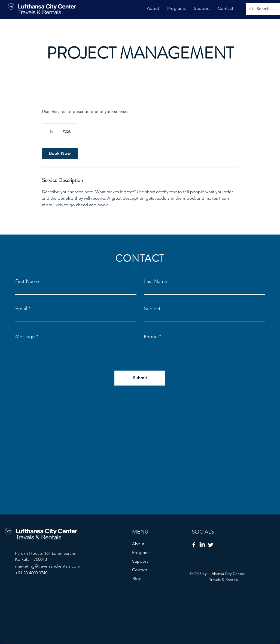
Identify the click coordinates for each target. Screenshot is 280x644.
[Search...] (266, 9)
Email (21, 309)
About (138, 544)
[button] (153, 8)
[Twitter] (211, 545)
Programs (141, 552)
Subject (152, 309)
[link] (60, 153)
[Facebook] (194, 545)
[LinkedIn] (202, 545)
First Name (27, 281)
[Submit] (140, 378)
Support (140, 561)
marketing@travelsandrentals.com (48, 566)
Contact (140, 570)
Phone (151, 337)
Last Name (156, 281)
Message (25, 337)
